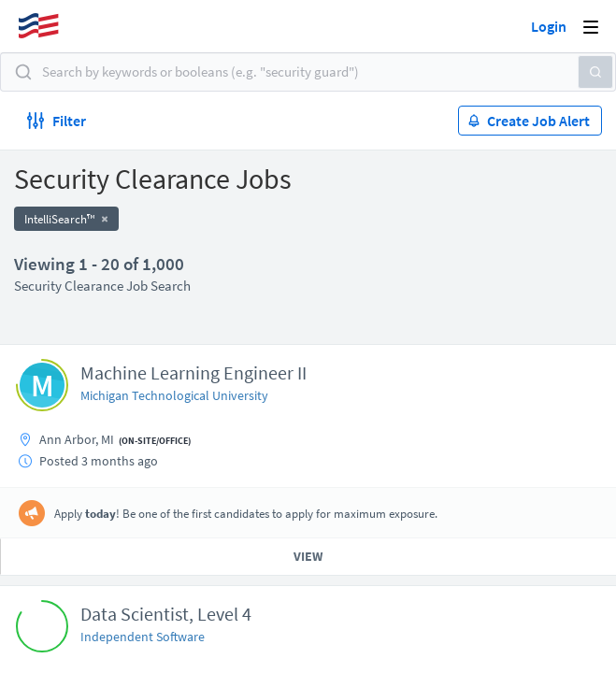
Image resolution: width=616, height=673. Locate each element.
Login (549, 26)
